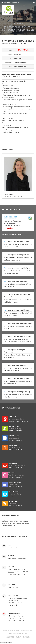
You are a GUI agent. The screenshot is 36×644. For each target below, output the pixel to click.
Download (12, 431)
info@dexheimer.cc (8, 526)
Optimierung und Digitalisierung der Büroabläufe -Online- (17, 76)
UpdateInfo (25, 421)
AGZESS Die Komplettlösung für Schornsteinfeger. (18, 27)
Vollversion (12, 421)
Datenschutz (10, 637)
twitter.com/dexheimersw (17, 559)
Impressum (26, 637)
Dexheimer (11, 2)
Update (18, 421)
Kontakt (18, 637)
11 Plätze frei (8, 228)
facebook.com (13, 587)
